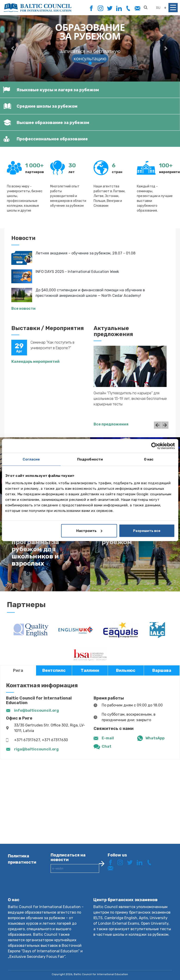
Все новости (23, 308)
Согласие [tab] (31, 459)
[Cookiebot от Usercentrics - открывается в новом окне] (154, 446)
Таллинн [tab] (90, 670)
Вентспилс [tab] (54, 670)
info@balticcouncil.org (37, 710)
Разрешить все (147, 531)
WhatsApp (155, 738)
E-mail (108, 738)
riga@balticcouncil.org (36, 749)
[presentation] (86, 889)
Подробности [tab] (90, 459)
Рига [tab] (18, 670)
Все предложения (111, 424)
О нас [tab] (149, 459)
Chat (107, 746)
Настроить (89, 531)
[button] (14, 48)
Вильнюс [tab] (126, 670)
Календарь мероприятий (35, 362)
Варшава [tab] (162, 670)
